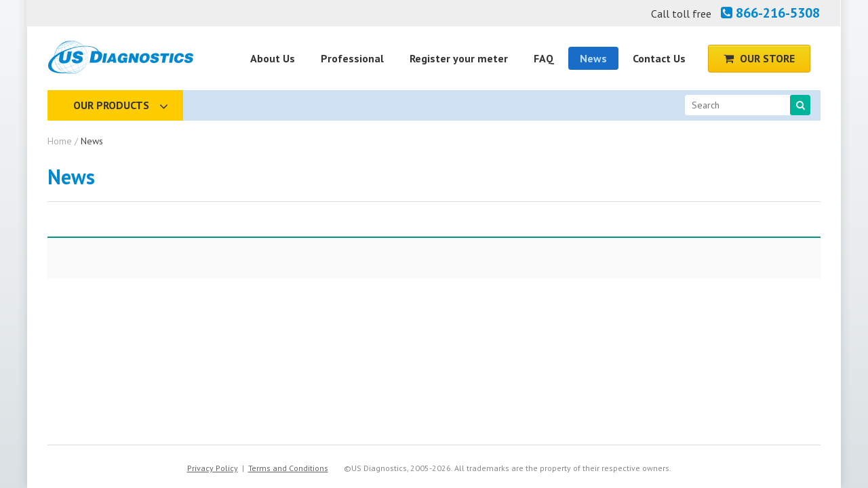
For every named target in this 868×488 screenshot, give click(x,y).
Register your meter (459, 58)
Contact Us (659, 58)
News (593, 58)
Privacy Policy (213, 468)
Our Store (759, 58)
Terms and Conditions (288, 468)
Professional (352, 58)
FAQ (544, 58)
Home (60, 141)
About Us (273, 58)
